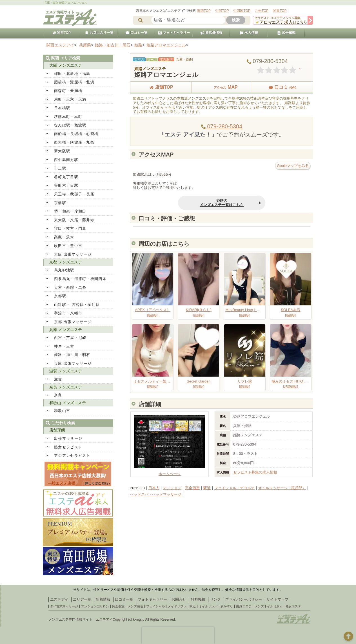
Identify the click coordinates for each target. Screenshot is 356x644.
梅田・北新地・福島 (72, 74)
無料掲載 (198, 599)
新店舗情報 (211, 33)
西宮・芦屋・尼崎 (70, 338)
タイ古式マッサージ (64, 606)
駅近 (207, 488)
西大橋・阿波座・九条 (74, 142)
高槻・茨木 (64, 237)
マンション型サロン (95, 606)
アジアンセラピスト (72, 456)
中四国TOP (242, 11)
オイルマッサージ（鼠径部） (282, 488)
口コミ (282, 87)
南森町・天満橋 (68, 91)
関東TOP (280, 11)
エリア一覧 (82, 599)
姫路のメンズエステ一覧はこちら (222, 203)
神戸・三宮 (64, 346)
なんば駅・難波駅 (70, 125)
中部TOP (222, 11)
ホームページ (170, 472)
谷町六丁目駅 (66, 185)
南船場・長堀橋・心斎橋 (76, 134)
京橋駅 (60, 203)
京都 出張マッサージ (73, 322)
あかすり (227, 606)
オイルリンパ (208, 606)
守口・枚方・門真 (70, 228)
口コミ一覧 (136, 33)
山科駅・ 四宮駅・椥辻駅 (77, 305)
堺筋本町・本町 (68, 117)
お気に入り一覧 (99, 33)
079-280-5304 (225, 126)
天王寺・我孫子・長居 (74, 194)
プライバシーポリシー (244, 599)
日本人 (154, 488)
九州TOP (262, 11)
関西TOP (204, 11)
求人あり (166, 59)
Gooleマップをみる (293, 166)
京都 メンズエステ (66, 262)
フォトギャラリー (174, 33)
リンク (215, 599)
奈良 (58, 395)
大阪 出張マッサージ (73, 254)
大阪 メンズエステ (66, 65)
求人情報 (249, 33)
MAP (222, 87)
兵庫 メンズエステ (66, 330)
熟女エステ (293, 606)
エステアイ (59, 599)
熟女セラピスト (68, 447)
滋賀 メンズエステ (66, 371)
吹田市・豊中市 (68, 246)
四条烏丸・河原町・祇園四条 (80, 279)
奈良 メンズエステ (66, 387)
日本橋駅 (62, 108)
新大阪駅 (62, 151)
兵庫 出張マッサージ (73, 364)
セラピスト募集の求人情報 (255, 472)
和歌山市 (62, 411)
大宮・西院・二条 (70, 288)
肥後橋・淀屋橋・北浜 (74, 82)
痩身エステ (244, 606)
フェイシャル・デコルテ (234, 488)
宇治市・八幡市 (68, 313)
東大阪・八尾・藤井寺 (74, 220)
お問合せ (179, 599)
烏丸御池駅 (64, 270)
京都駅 (60, 296)
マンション (172, 488)
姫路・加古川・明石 (72, 355)
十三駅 (60, 168)
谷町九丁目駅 (66, 177)
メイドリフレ (177, 606)
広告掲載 (286, 33)
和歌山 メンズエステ (68, 403)
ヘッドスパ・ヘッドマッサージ (156, 494)
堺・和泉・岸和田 (70, 211)
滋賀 (58, 379)
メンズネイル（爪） (269, 606)
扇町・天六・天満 (70, 99)
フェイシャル (155, 606)
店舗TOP (161, 87)
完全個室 (192, 488)
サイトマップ (277, 599)
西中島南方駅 (66, 160)
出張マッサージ (68, 438)
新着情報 (103, 599)
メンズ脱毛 (135, 606)
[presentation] (178, 636)
